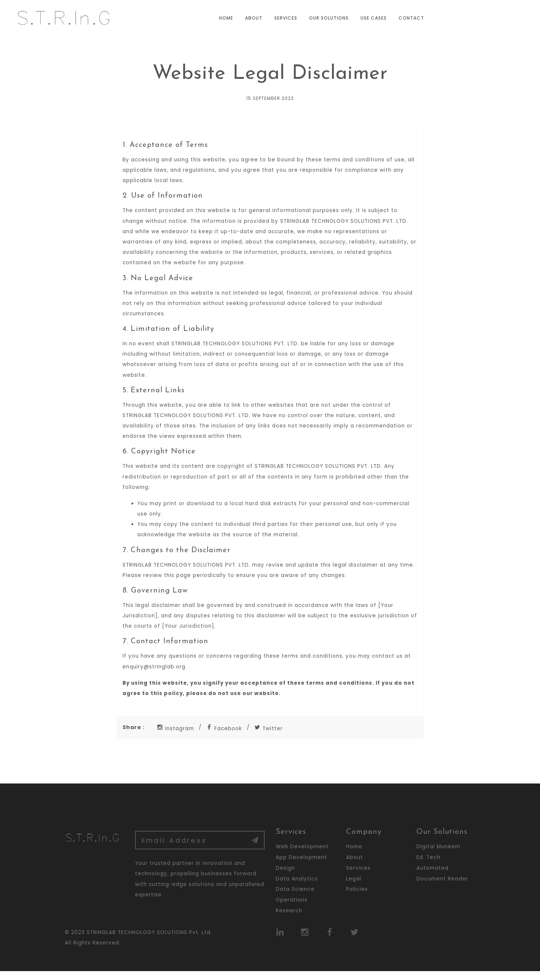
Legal (354, 887)
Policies (357, 898)
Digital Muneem (438, 855)
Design (285, 877)
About (254, 18)
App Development (301, 866)
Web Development (302, 855)
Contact (411, 18)
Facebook (225, 737)
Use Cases (374, 18)
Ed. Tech (428, 866)
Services (286, 18)
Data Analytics (297, 887)
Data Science (295, 898)
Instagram (176, 737)
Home (226, 18)
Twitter (270, 737)
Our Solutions (329, 18)
